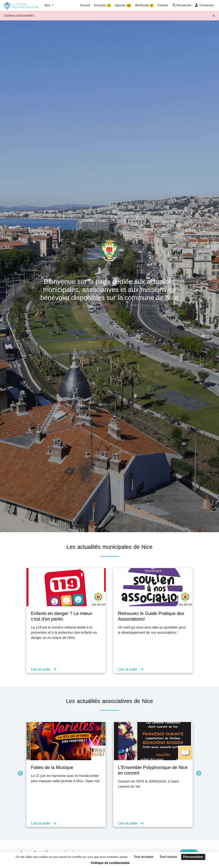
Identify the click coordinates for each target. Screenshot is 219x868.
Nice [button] (48, 5)
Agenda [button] (123, 5)
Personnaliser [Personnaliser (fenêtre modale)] (193, 857)
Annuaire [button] (102, 5)
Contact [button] (163, 5)
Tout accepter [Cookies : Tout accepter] (144, 857)
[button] (182, 6)
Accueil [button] (85, 5)
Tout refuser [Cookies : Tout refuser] (168, 857)
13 (129, 6)
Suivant (198, 773)
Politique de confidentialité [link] (110, 863)
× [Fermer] (214, 16)
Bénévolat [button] (144, 5)
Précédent (19, 773)
